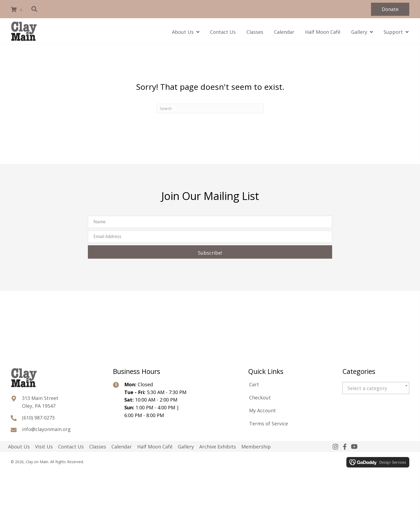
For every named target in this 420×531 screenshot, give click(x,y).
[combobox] (376, 388)
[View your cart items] (17, 10)
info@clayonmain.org (46, 429)
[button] (390, 9)
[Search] (210, 108)
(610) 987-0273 (38, 418)
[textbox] (376, 388)
